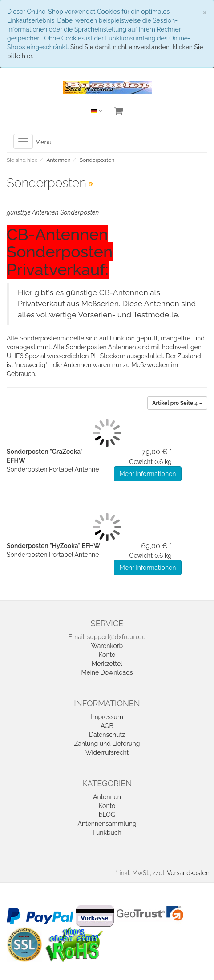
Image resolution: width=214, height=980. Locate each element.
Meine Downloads (107, 672)
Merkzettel (107, 664)
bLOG (107, 815)
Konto (107, 655)
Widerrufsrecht (107, 752)
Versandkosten (188, 873)
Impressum (107, 717)
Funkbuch (107, 832)
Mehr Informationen (148, 474)
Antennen (107, 797)
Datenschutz (107, 735)
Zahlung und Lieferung (107, 744)
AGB (107, 726)
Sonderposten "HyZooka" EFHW (53, 546)
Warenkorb (107, 646)
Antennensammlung (107, 824)
